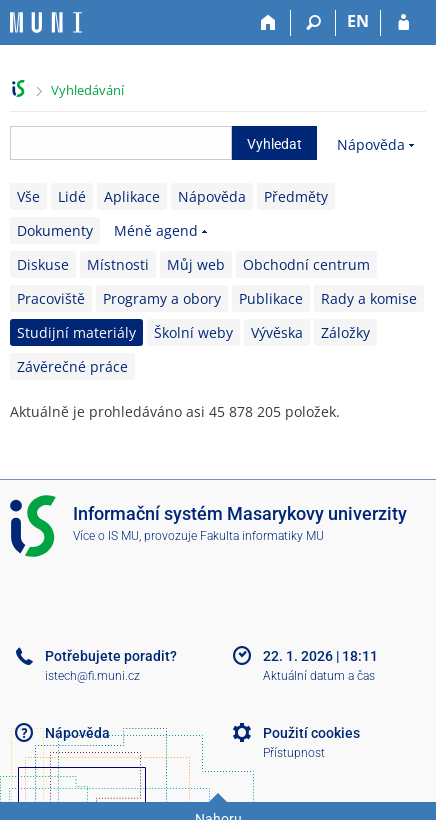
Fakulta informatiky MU (262, 536)
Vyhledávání (87, 90)
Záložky (345, 332)
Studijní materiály (76, 332)
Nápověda (371, 144)
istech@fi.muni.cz (92, 676)
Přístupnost (294, 753)
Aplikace (132, 196)
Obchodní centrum (306, 264)
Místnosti (118, 264)
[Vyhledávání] (313, 23)
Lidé (72, 196)
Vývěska (277, 332)
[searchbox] (121, 143)
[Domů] (268, 23)
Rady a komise (369, 298)
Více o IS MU (106, 536)
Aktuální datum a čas (319, 676)
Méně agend (156, 230)
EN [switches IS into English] (358, 21)
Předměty (296, 196)
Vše (28, 196)
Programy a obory (162, 298)
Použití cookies (311, 733)
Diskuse (43, 264)
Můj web (196, 264)
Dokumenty (55, 230)
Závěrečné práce (72, 366)
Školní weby (193, 332)
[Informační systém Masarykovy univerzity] (46, 22)
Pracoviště (51, 298)
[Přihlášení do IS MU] (403, 23)
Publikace (271, 298)
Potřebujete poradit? (111, 656)
